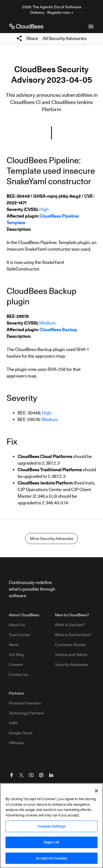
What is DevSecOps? (73, 635)
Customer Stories (70, 645)
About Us (17, 625)
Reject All (51, 844)
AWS (13, 723)
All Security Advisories (65, 38)
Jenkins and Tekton (71, 655)
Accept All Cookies (51, 860)
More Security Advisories (52, 539)
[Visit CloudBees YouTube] (31, 775)
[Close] (96, 793)
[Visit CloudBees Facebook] (12, 775)
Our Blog (16, 655)
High (44, 209)
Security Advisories (72, 665)
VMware (16, 743)
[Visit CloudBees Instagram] (41, 775)
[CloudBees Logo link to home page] (26, 26)
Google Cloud (20, 733)
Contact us (18, 674)
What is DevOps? (70, 625)
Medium (48, 323)
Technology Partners (27, 713)
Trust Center (20, 635)
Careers (16, 665)
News (14, 645)
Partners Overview (25, 703)
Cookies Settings (51, 828)
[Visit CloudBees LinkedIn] (51, 775)
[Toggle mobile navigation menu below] (91, 26)
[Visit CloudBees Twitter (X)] (21, 775)
